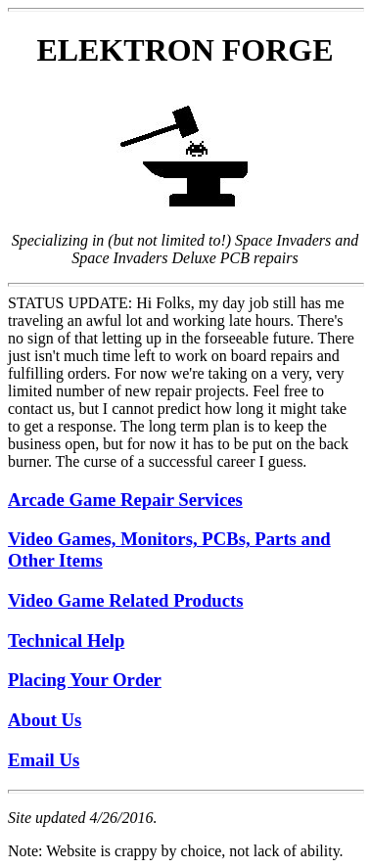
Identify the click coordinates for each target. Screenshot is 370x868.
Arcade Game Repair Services (125, 500)
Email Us (44, 760)
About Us (45, 720)
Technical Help (66, 640)
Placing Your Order (85, 680)
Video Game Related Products (126, 600)
